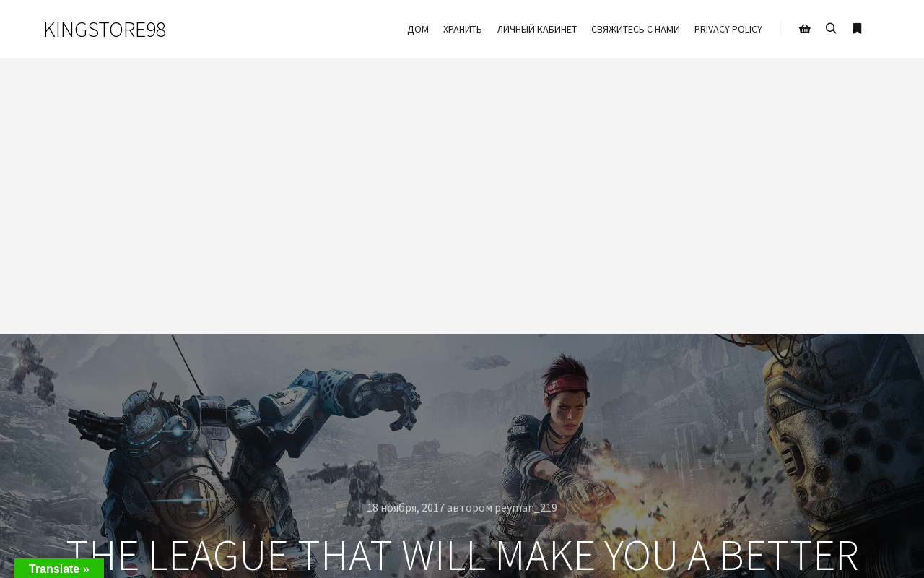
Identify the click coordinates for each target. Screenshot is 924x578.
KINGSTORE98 (105, 29)
